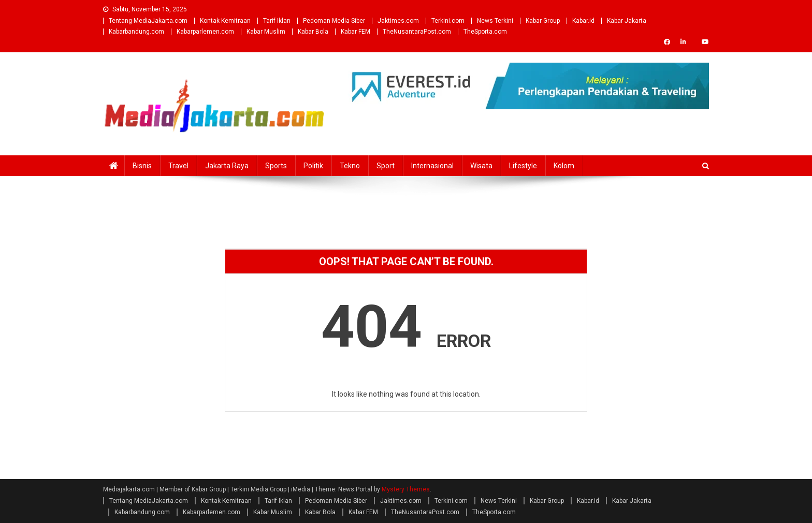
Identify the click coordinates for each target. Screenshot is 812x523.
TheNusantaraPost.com (417, 32)
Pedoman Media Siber (334, 21)
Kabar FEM (356, 32)
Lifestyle (523, 166)
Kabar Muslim (266, 32)
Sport (386, 166)
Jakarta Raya (227, 166)
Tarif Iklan (277, 21)
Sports (276, 166)
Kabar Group (543, 21)
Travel (178, 166)
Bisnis (142, 166)
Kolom (564, 166)
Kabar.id (583, 21)
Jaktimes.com (398, 21)
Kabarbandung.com (136, 32)
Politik (313, 166)
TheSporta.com (485, 32)
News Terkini (495, 21)
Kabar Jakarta (627, 21)
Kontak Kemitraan (225, 21)
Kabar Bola (313, 32)
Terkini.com (448, 21)
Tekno (350, 166)
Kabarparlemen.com (205, 32)
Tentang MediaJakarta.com (148, 21)
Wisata (481, 166)
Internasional (432, 166)
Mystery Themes (406, 489)
